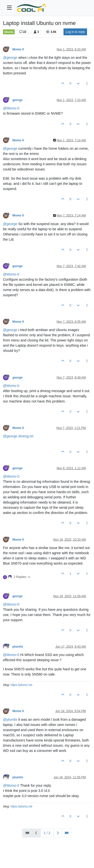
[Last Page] (67, 833)
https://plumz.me (21, 685)
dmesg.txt (26, 436)
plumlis (18, 647)
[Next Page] (58, 833)
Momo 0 (18, 49)
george (17, 100)
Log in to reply (75, 32)
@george (10, 58)
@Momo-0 (11, 108)
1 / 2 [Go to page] (47, 833)
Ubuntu (9, 32)
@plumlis (10, 720)
